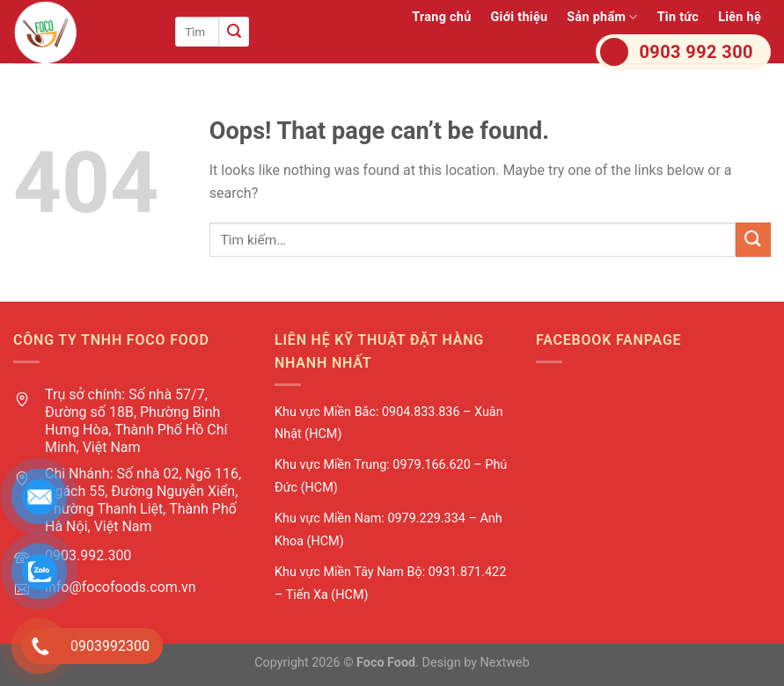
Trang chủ (441, 17)
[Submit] (234, 32)
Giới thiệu (519, 17)
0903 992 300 (697, 52)
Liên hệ (740, 17)
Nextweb (505, 663)
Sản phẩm (602, 17)
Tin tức (678, 17)
